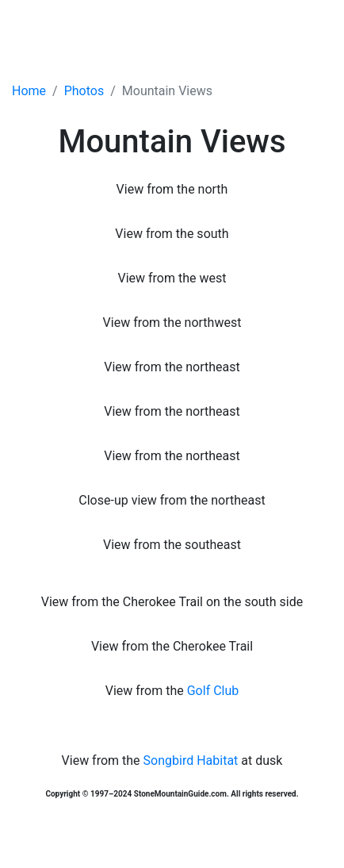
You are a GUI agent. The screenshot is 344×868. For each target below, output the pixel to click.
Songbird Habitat (191, 760)
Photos (84, 91)
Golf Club (213, 691)
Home (29, 91)
